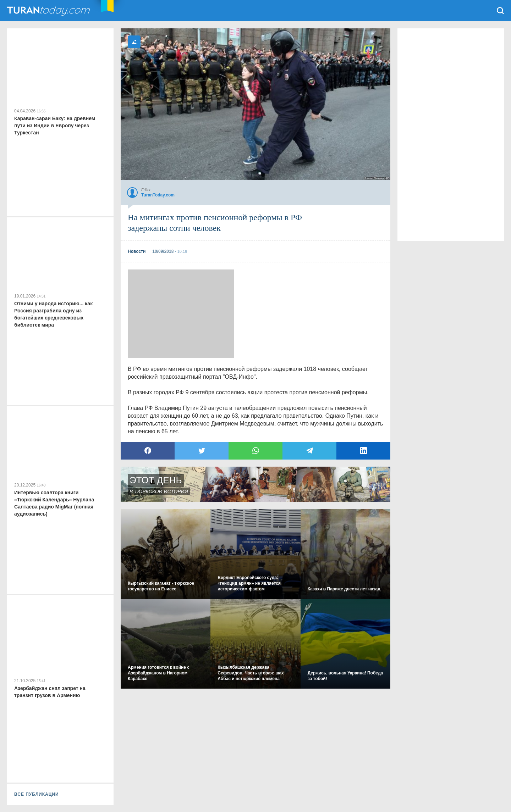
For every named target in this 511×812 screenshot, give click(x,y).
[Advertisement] (181, 314)
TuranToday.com (49, 11)
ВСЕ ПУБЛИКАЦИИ (37, 794)
